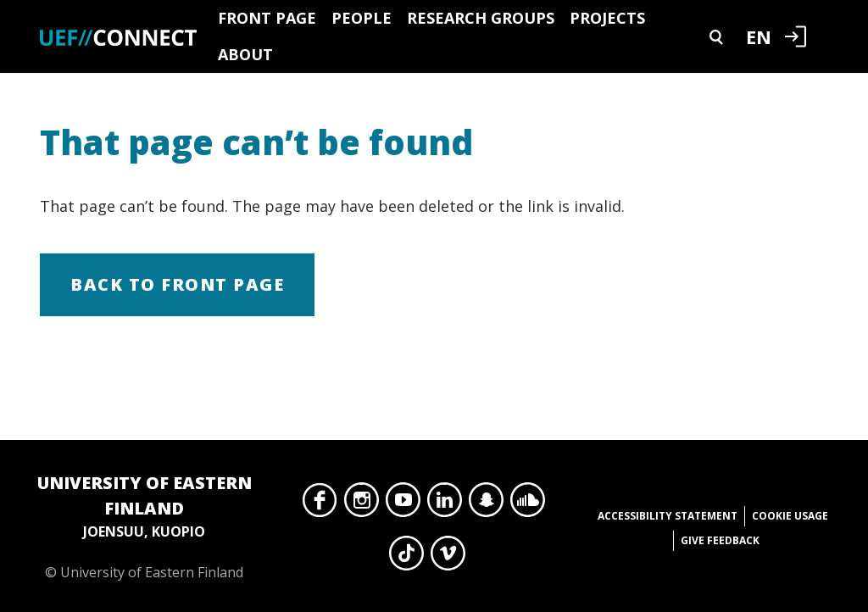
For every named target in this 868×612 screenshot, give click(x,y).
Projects (607, 18)
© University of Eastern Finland (144, 526)
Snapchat (486, 504)
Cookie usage (790, 516)
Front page (267, 18)
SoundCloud (528, 504)
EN (759, 36)
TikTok (406, 558)
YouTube (403, 504)
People (362, 18)
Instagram (362, 504)
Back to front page (177, 284)
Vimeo (448, 558)
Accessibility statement (668, 516)
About (245, 54)
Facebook (320, 504)
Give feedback (720, 540)
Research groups (481, 18)
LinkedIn (445, 504)
